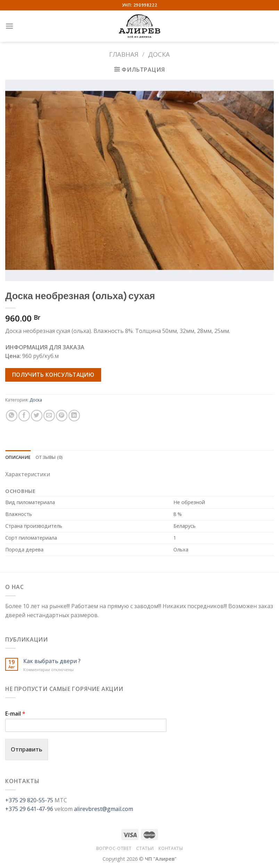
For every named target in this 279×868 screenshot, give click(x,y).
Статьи (145, 848)
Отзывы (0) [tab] (49, 457)
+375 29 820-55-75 (29, 800)
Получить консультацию (53, 375)
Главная (124, 54)
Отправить (27, 749)
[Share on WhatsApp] (12, 416)
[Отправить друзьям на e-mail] (49, 416)
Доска (159, 54)
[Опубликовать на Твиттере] (37, 416)
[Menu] (9, 26)
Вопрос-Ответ (114, 848)
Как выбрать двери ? (52, 661)
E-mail (15, 714)
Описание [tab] (18, 457)
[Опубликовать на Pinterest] (62, 416)
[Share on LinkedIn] (74, 416)
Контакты (171, 848)
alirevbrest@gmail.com (104, 809)
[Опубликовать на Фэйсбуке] (24, 416)
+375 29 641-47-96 (29, 809)
